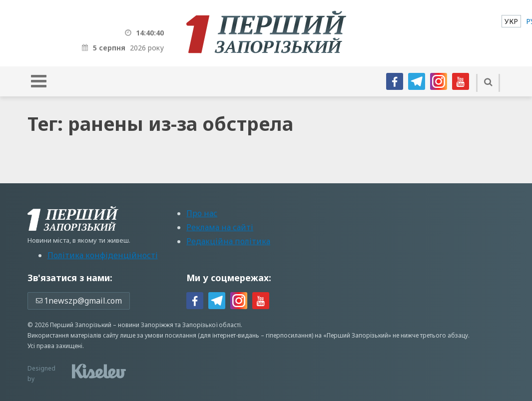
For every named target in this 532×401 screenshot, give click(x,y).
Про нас (202, 213)
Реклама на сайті (220, 227)
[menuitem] (511, 21)
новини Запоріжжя (146, 325)
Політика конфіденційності (103, 255)
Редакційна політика (228, 241)
